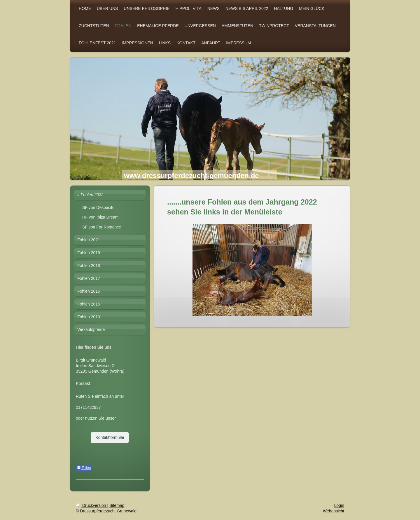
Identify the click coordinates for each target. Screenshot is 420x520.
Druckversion (91, 505)
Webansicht (334, 511)
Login (339, 505)
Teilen (84, 468)
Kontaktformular (110, 437)
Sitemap (117, 505)
